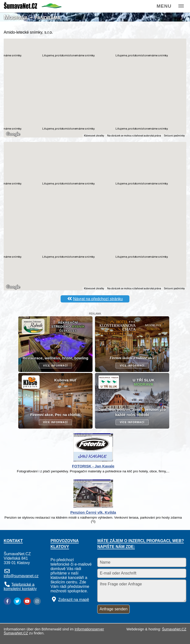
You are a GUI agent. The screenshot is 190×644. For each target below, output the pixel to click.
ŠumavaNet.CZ (174, 629)
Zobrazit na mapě (74, 600)
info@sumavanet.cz (21, 576)
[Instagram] (37, 601)
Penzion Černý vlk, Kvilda (93, 512)
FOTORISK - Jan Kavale (93, 466)
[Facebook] (7, 601)
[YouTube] (27, 601)
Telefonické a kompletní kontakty (20, 586)
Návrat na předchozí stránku (98, 299)
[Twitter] (17, 601)
